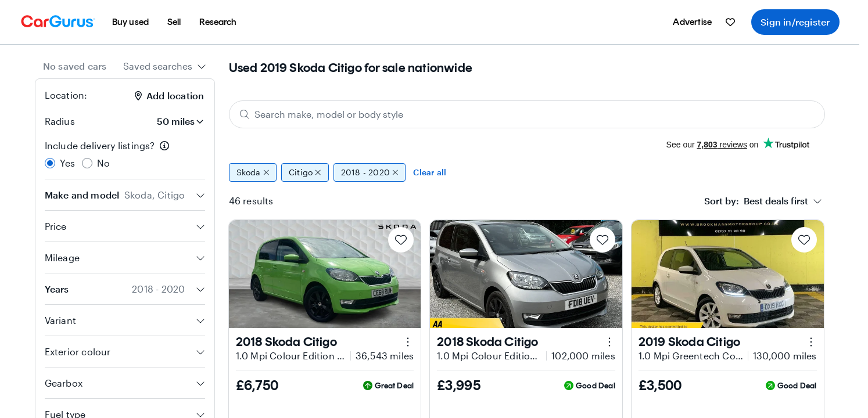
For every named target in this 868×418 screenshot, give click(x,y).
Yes (68, 163)
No (103, 163)
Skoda (253, 172)
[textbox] (756, 201)
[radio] (50, 163)
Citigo (305, 172)
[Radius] (173, 121)
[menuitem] (131, 22)
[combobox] (165, 66)
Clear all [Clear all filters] (430, 172)
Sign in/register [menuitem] (795, 22)
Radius (60, 121)
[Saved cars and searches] (730, 22)
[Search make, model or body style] (527, 114)
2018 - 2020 (370, 172)
